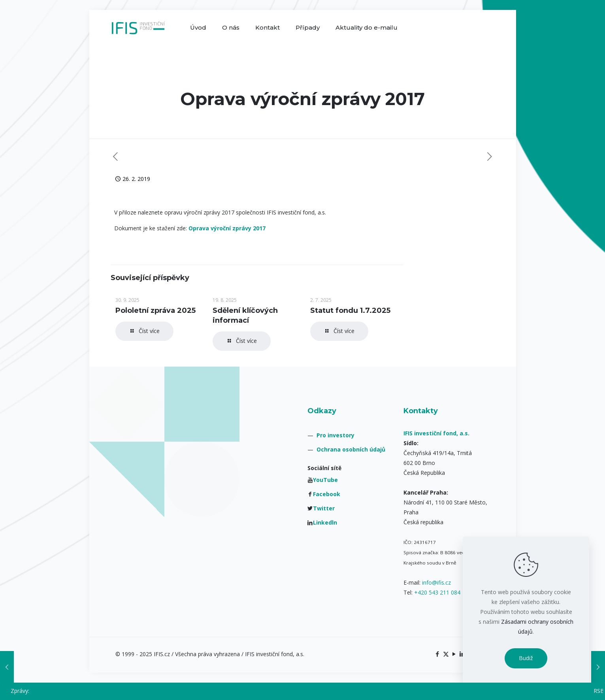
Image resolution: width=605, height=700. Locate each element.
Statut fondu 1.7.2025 (350, 310)
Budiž (526, 658)
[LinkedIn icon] (463, 654)
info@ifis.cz (436, 582)
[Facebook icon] (438, 654)
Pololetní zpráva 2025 (155, 310)
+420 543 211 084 (437, 592)
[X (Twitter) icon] (446, 654)
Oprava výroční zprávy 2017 (227, 228)
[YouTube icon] (454, 654)
